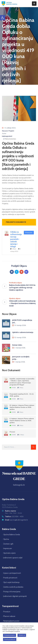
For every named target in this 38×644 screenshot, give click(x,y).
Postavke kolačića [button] (10, 635)
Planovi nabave (9, 616)
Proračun (7, 612)
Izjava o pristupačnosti (12, 573)
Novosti (5, 131)
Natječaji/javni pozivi (11, 621)
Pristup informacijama (12, 592)
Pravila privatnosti (10, 578)
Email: (16, 520)
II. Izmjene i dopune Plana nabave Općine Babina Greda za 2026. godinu (22, 421)
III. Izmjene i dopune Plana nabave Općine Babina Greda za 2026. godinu (22, 407)
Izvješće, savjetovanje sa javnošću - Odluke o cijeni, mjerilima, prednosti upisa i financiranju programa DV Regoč (22, 382)
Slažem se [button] (22, 635)
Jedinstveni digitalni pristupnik (15, 596)
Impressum (8, 548)
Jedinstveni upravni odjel (13, 558)
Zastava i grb (8, 544)
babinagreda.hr (7, 136)
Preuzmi (29, 233)
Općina (6, 539)
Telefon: (14, 517)
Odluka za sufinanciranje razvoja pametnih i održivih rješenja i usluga (16, 239)
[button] (3, 18)
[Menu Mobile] (34, 4)
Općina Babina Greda (12, 535)
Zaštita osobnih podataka (13, 587)
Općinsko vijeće (9, 553)
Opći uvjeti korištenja (11, 582)
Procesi (12, 432)
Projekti (11, 131)
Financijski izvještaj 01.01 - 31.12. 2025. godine (22, 395)
